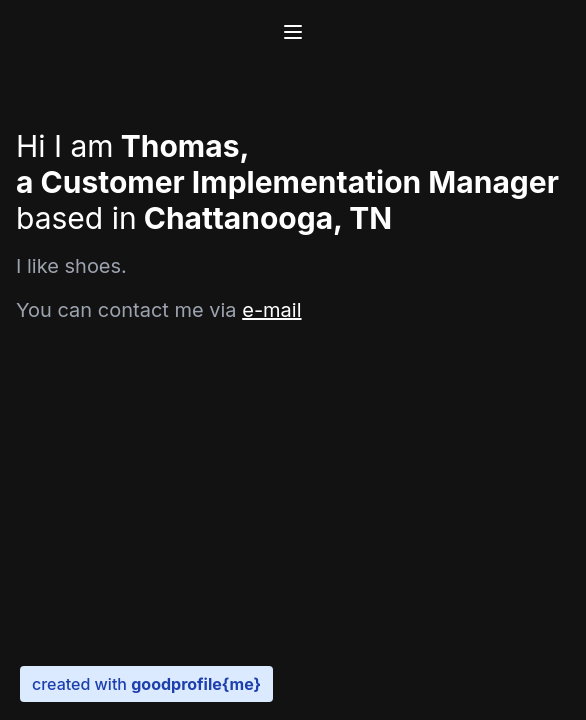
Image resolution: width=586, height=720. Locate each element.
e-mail (271, 310)
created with (146, 684)
